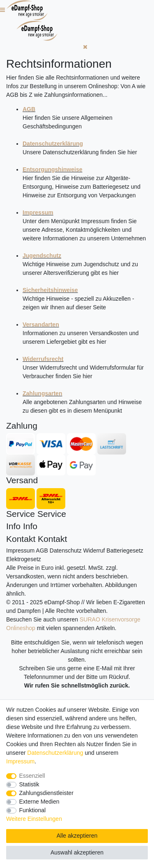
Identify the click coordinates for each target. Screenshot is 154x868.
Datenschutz (66, 550)
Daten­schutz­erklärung (55, 753)
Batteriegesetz (125, 550)
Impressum (20, 550)
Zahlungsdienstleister (46, 793)
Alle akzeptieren (77, 836)
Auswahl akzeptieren (77, 852)
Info (13, 526)
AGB (42, 550)
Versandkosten (25, 576)
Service (21, 514)
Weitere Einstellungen (34, 819)
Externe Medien (39, 802)
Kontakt (21, 539)
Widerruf (94, 550)
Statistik (29, 784)
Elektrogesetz (24, 559)
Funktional (33, 810)
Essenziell (32, 776)
